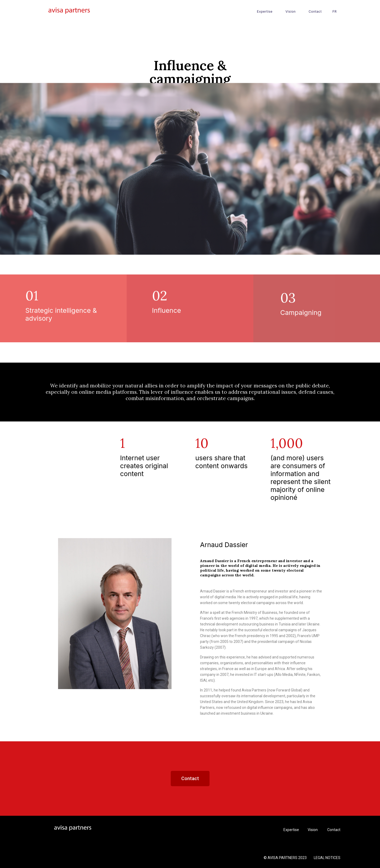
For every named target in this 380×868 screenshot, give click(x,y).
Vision (291, 11)
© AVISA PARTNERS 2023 (286, 858)
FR (335, 11)
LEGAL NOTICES (327, 858)
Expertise (265, 11)
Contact (315, 11)
